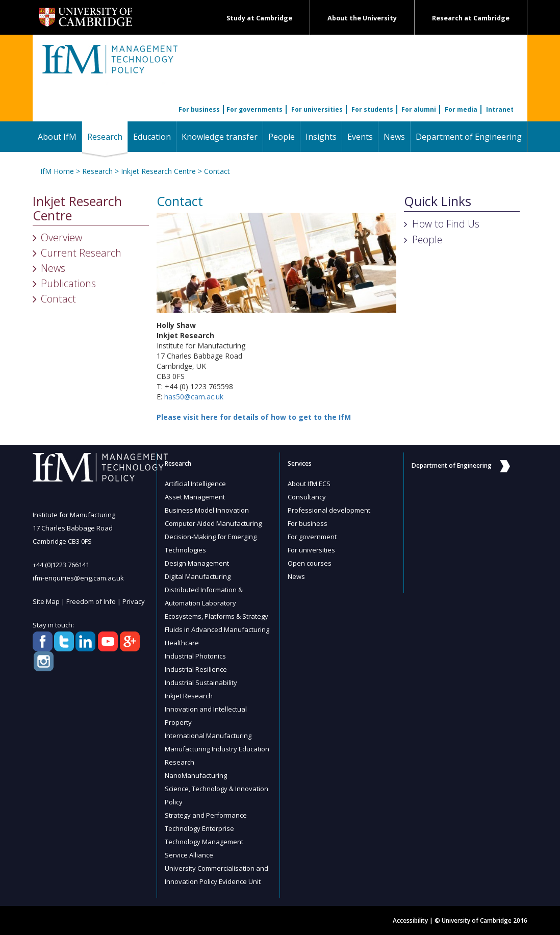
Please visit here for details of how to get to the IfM (254, 417)
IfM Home (57, 171)
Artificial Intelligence (195, 484)
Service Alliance (189, 855)
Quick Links (438, 201)
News (394, 137)
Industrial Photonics (195, 656)
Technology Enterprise (199, 828)
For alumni (419, 109)
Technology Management (204, 842)
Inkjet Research (189, 696)
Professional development (329, 510)
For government (312, 537)
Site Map (46, 601)
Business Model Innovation (207, 510)
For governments (254, 109)
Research (107, 136)
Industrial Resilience (196, 669)
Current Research (81, 253)
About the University (362, 18)
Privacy (134, 601)
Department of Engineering (469, 137)
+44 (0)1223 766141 (61, 565)
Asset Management (195, 497)
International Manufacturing (208, 736)
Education (152, 137)
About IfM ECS (309, 484)
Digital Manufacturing (198, 576)
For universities (317, 109)
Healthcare (182, 643)
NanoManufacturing (196, 775)
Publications (68, 283)
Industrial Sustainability (201, 683)
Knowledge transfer (220, 137)
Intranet (500, 109)
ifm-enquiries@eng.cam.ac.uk (78, 578)
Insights (321, 137)
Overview (61, 237)
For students (372, 109)
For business (199, 109)
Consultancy (307, 497)
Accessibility (410, 920)
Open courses (310, 563)
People (282, 137)
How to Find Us (446, 224)
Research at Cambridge (471, 18)
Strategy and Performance (206, 815)
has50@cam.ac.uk (194, 397)
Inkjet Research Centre (158, 171)
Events (360, 137)
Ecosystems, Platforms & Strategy (217, 616)
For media (461, 109)
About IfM (57, 137)
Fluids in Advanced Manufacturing (217, 629)
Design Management (197, 563)
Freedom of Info (91, 601)
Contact (217, 171)
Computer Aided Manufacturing (213, 523)
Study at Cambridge (259, 18)
